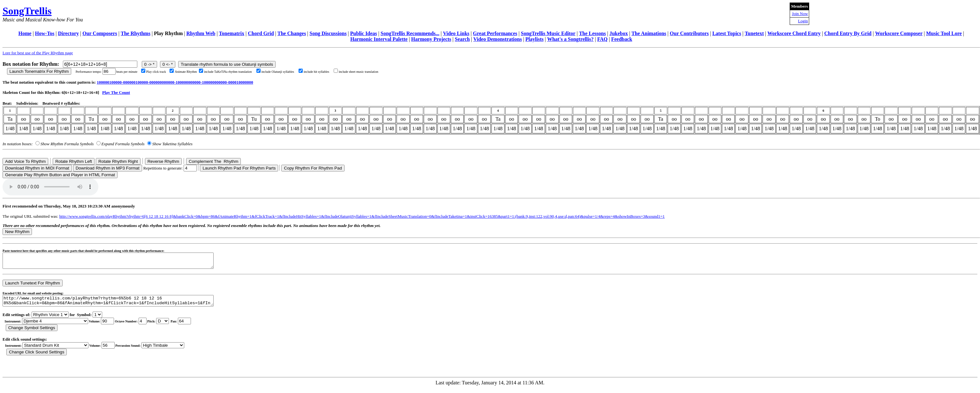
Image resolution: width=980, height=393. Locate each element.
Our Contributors (689, 33)
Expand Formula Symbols (123, 144)
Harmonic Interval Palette (379, 39)
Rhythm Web (201, 33)
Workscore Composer (899, 33)
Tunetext (754, 33)
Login (803, 21)
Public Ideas (364, 33)
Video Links (456, 33)
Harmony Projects (431, 39)
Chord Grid (261, 33)
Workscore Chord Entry (794, 33)
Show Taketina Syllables (172, 144)
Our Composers (100, 33)
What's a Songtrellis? (570, 39)
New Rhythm (17, 232)
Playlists (534, 39)
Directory (68, 33)
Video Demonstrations (498, 39)
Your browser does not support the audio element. (50, 187)
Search (462, 39)
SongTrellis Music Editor (548, 33)
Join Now (800, 14)
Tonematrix (232, 33)
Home (25, 33)
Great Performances (495, 33)
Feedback (622, 39)
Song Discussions (328, 33)
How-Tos (45, 33)
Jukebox (619, 33)
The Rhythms (136, 33)
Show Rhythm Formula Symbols (67, 144)
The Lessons (592, 33)
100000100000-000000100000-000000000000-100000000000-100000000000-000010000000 (175, 82)
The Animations (649, 33)
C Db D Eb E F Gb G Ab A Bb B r (163, 326)
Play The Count (116, 92)
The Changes (292, 33)
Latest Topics (727, 33)
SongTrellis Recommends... (410, 33)
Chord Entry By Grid (848, 33)
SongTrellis (27, 11)
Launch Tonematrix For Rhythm (39, 71)
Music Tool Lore (944, 33)
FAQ (602, 39)
